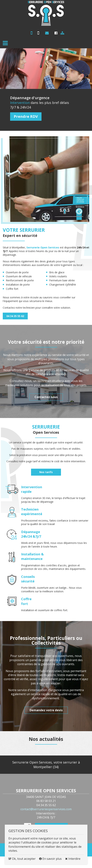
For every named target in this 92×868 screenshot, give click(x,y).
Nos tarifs (46, 472)
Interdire (73, 859)
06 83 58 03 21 (30, 34)
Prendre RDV (26, 116)
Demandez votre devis (46, 710)
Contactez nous (46, 397)
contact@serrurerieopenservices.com (46, 34)
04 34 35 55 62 (39, 34)
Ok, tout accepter (22, 859)
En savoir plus (51, 859)
